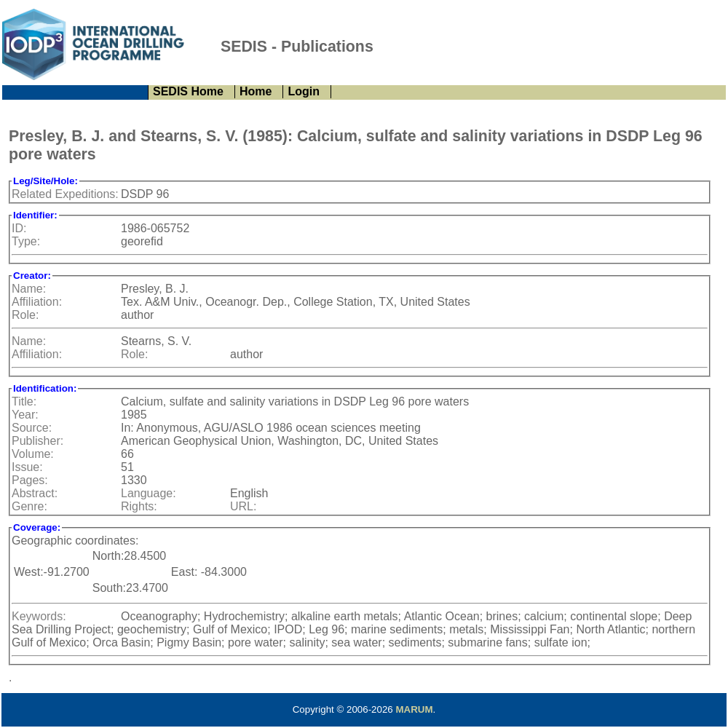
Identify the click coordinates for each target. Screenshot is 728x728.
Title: (24, 401)
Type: (26, 241)
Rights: (139, 506)
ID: (19, 228)
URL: (243, 506)
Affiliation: (37, 302)
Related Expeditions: (65, 194)
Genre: (29, 506)
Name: (29, 289)
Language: (149, 493)
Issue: (27, 467)
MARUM (414, 709)
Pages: (30, 480)
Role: (25, 315)
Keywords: (39, 616)
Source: (32, 428)
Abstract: (35, 493)
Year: (25, 415)
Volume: (33, 454)
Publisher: (37, 441)
